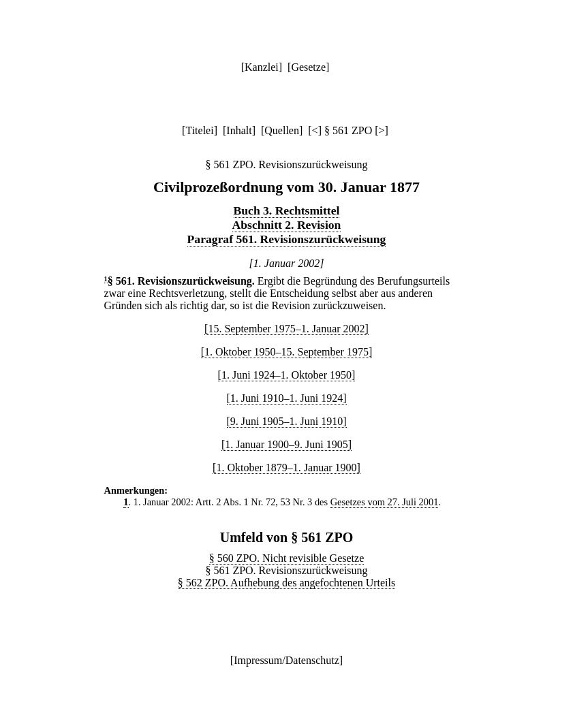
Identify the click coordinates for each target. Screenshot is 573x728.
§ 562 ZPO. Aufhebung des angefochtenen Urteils (286, 583)
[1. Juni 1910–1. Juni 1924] (287, 398)
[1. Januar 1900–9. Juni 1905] (286, 444)
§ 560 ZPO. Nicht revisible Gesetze (287, 558)
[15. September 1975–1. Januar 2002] (286, 329)
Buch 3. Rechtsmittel (287, 210)
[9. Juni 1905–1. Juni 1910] (287, 421)
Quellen (282, 130)
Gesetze (308, 67)
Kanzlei (262, 67)
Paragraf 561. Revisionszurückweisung (287, 239)
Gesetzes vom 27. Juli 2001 (385, 502)
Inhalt (239, 130)
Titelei (199, 130)
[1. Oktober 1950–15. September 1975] (287, 352)
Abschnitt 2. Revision (287, 225)
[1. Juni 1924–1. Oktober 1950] (287, 375)
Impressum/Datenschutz (286, 660)
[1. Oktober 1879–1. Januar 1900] (286, 468)
